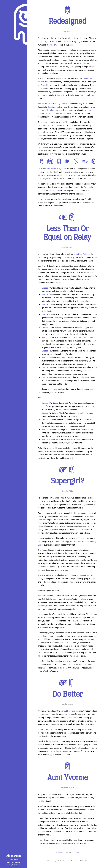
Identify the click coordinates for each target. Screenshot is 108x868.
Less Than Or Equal (82, 254)
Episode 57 (46, 439)
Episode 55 (46, 328)
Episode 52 (46, 351)
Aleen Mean (13, 856)
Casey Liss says (47, 85)
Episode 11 (46, 420)
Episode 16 (46, 294)
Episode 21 (46, 304)
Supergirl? (67, 481)
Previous (60, 852)
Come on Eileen (55, 45)
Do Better (68, 695)
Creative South (54, 107)
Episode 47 (59, 337)
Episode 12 (46, 337)
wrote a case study (53, 169)
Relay (72, 257)
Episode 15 (46, 429)
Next (77, 852)
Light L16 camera (68, 711)
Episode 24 (46, 367)
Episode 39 (46, 288)
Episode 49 (46, 403)
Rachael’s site (53, 190)
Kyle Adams (50, 110)
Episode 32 (46, 314)
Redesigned (68, 22)
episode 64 (59, 328)
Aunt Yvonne (68, 778)
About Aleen (14, 859)
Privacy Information (14, 865)
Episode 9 (46, 413)
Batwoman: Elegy (62, 541)
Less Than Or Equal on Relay (67, 233)
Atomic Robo (75, 541)
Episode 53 (46, 377)
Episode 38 (46, 357)
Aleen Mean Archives (13, 862)
